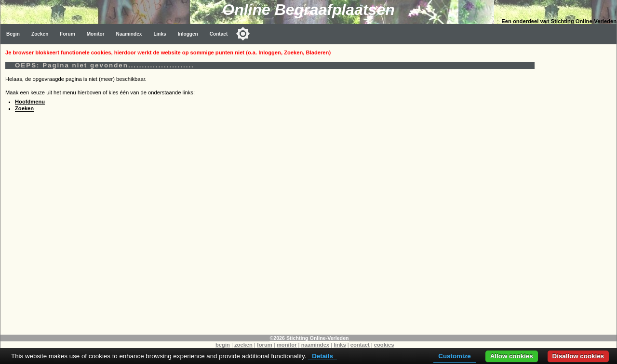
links (340, 345)
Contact (219, 34)
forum (265, 345)
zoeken (243, 345)
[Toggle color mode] (243, 34)
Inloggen (188, 34)
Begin (13, 34)
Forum (67, 34)
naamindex (315, 345)
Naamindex (129, 34)
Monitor (96, 34)
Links (160, 34)
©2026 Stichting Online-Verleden (309, 338)
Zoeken (40, 34)
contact (360, 345)
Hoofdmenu (30, 102)
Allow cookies (512, 356)
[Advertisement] (578, 189)
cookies (384, 345)
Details (322, 356)
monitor (287, 345)
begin (223, 345)
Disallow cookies (578, 356)
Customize (454, 356)
